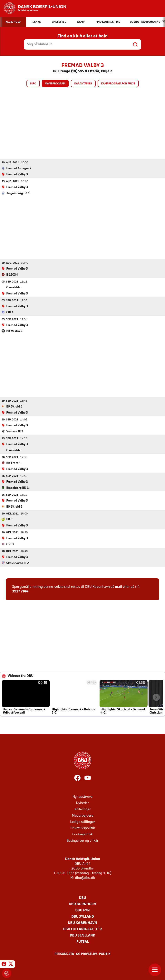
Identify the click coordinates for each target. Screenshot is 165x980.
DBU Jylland (83, 917)
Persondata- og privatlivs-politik (82, 954)
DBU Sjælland (82, 935)
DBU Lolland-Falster (82, 929)
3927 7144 (20, 591)
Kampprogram (55, 84)
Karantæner (83, 84)
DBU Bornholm (82, 904)
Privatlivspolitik (83, 828)
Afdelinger (83, 809)
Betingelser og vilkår (82, 841)
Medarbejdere (83, 816)
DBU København (82, 923)
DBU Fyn (82, 910)
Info (33, 84)
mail (119, 587)
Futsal (83, 942)
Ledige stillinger (83, 822)
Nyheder (82, 803)
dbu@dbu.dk (85, 878)
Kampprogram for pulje (118, 84)
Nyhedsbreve (82, 797)
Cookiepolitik (82, 834)
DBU (82, 898)
